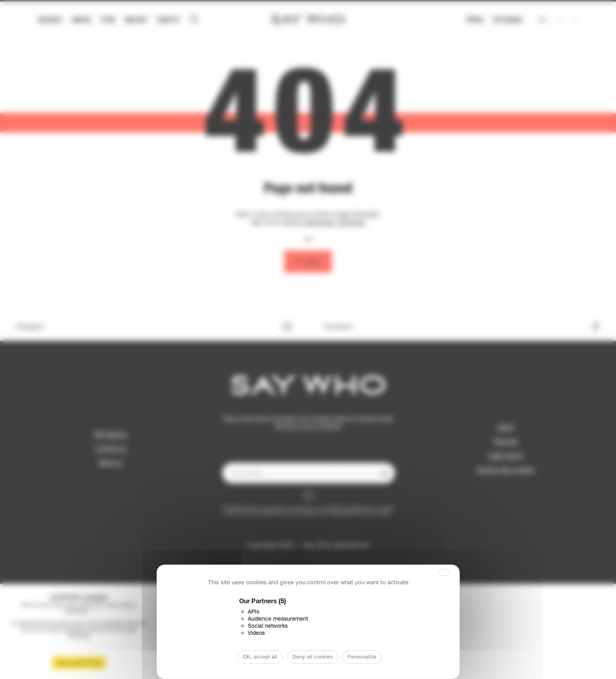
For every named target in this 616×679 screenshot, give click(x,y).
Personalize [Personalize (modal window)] (362, 657)
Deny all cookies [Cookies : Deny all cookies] (313, 657)
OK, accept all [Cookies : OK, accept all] (260, 657)
